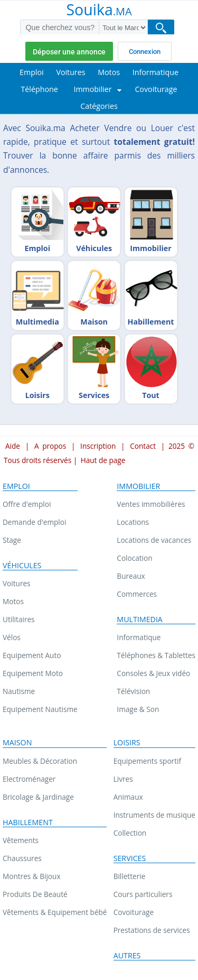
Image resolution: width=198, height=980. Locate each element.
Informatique (139, 637)
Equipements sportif (147, 761)
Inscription (98, 446)
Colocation (134, 558)
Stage (12, 540)
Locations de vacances (154, 540)
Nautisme (19, 691)
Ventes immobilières (151, 504)
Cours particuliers (143, 894)
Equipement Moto (33, 673)
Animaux (128, 797)
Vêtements (21, 840)
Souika (99, 11)
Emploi (16, 486)
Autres (127, 956)
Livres (123, 779)
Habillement (28, 822)
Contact (143, 446)
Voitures (17, 583)
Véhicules (22, 566)
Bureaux (131, 576)
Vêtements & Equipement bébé (55, 912)
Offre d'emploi (27, 504)
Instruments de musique (154, 815)
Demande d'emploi (34, 522)
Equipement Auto (32, 655)
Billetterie (130, 876)
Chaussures (22, 858)
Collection (130, 833)
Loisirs (127, 743)
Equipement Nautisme (40, 709)
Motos (13, 601)
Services (130, 858)
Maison (17, 743)
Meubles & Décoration (40, 761)
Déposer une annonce (69, 52)
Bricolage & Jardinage (38, 797)
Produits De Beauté (35, 894)
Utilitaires (19, 619)
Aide (13, 446)
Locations (133, 522)
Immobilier (138, 486)
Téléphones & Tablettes (156, 655)
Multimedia (140, 620)
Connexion (145, 52)
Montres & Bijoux (32, 876)
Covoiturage (134, 912)
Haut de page (103, 460)
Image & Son (138, 709)
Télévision (133, 691)
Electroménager (29, 779)
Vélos (12, 637)
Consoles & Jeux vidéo (153, 673)
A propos (50, 446)
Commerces (137, 594)
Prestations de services (152, 930)
